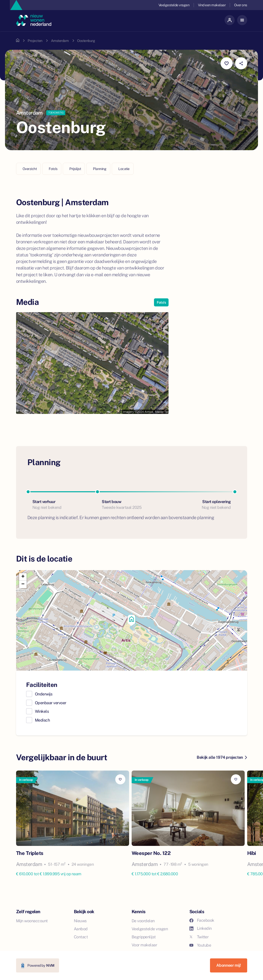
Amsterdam (60, 41)
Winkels (42, 711)
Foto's (53, 169)
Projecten (35, 41)
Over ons (241, 5)
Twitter (199, 937)
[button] (132, 620)
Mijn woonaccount (32, 921)
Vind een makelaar (212, 5)
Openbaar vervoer (51, 703)
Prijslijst (75, 169)
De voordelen (143, 921)
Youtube (200, 945)
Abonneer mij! (229, 965)
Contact (81, 937)
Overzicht (30, 169)
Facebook (202, 920)
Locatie (124, 169)
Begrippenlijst (144, 937)
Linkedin (201, 928)
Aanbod (81, 929)
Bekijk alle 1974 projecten (222, 757)
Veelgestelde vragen (174, 5)
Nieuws (80, 921)
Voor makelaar (144, 945)
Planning (100, 169)
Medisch (42, 720)
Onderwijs (44, 694)
